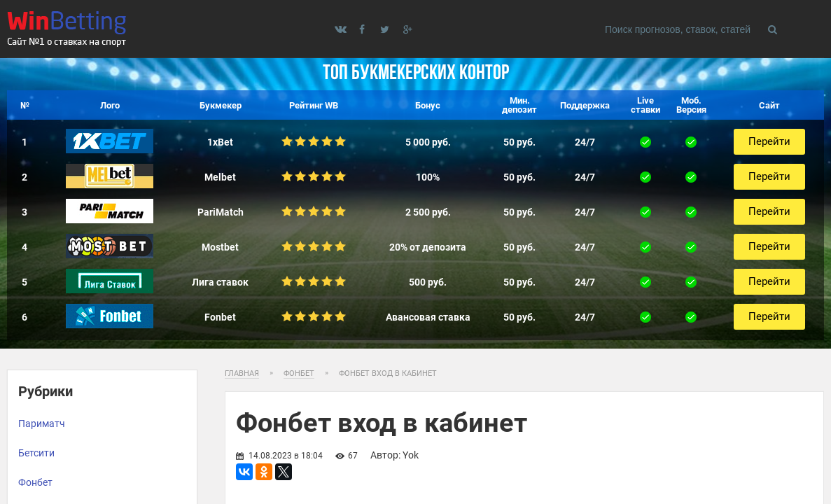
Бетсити (36, 453)
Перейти (769, 141)
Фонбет (35, 482)
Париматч (42, 423)
